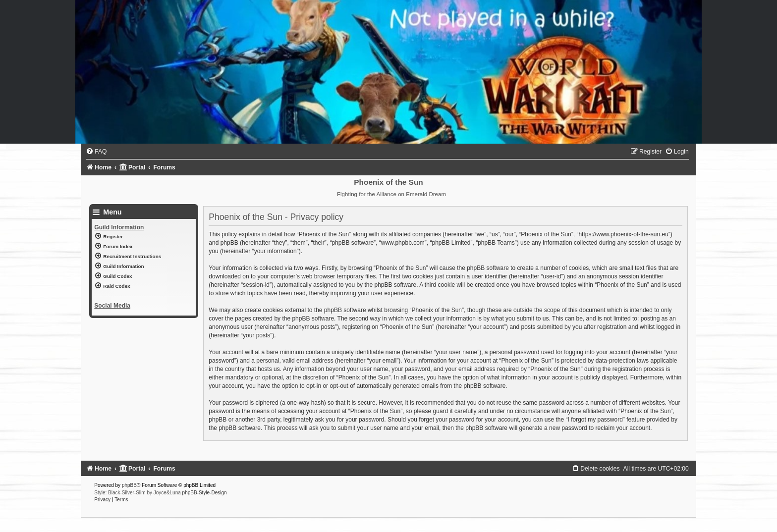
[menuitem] (96, 152)
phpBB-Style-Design (205, 493)
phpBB (129, 485)
